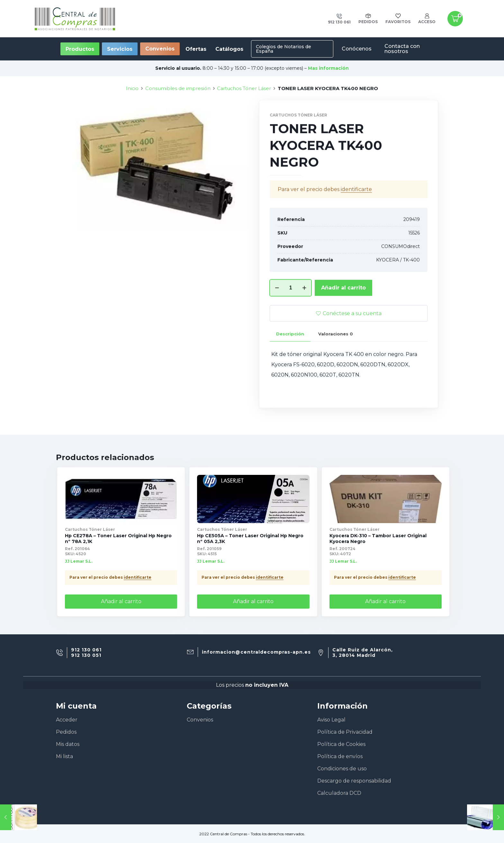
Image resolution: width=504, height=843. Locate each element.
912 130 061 (86, 650)
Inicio (132, 113)
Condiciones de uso (342, 769)
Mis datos (68, 744)
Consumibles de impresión (178, 113)
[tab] (290, 358)
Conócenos (357, 49)
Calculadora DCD (339, 793)
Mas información (328, 68)
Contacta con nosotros (402, 49)
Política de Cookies (341, 744)
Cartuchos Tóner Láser (244, 113)
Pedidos (66, 732)
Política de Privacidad (345, 732)
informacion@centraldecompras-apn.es (256, 652)
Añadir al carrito (343, 312)
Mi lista (64, 756)
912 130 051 (86, 655)
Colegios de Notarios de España (283, 49)
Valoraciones (336, 358)
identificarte (356, 214)
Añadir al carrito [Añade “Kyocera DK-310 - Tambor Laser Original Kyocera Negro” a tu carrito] (385, 601)
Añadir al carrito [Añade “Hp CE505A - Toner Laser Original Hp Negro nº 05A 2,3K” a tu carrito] (253, 601)
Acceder (67, 720)
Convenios (160, 49)
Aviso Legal (331, 720)
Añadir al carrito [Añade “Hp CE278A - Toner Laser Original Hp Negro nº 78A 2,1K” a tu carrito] (121, 601)
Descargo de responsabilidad (354, 781)
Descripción (290, 358)
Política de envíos (340, 756)
